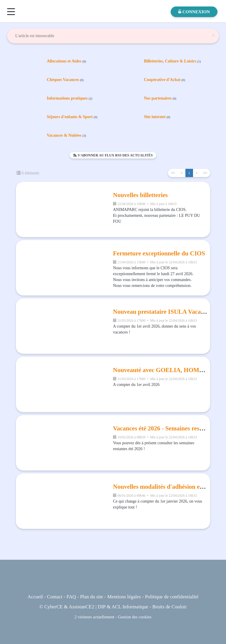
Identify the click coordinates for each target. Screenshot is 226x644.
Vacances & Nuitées (66, 136)
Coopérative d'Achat (164, 80)
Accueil (35, 597)
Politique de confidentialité (172, 597)
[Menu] (11, 12)
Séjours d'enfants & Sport (72, 117)
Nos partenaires (160, 98)
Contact (55, 597)
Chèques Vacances (65, 80)
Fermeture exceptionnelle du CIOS (159, 253)
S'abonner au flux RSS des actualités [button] (113, 155)
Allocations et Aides (66, 61)
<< (173, 173)
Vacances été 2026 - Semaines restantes (164, 428)
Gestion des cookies (135, 617)
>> (205, 173)
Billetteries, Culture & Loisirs (172, 61)
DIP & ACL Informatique (123, 607)
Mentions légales (124, 597)
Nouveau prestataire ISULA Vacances (163, 312)
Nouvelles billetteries (140, 195)
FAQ (71, 597)
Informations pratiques (70, 98)
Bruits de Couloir (170, 607)
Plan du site (92, 597)
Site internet (157, 117)
